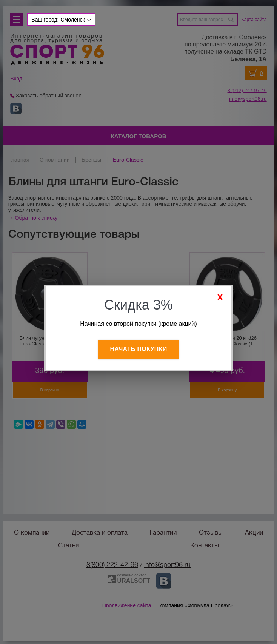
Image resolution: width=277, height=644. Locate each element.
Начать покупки (139, 349)
